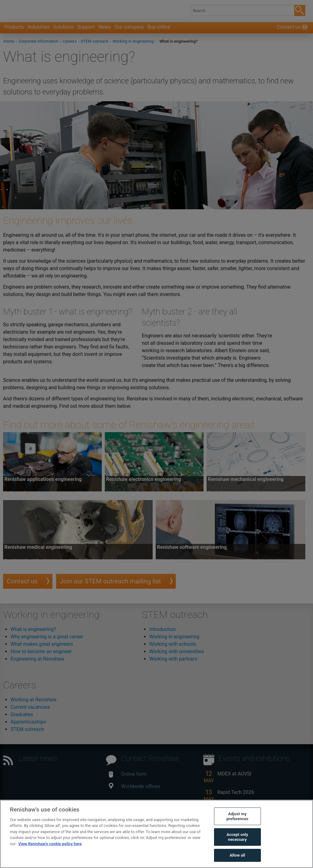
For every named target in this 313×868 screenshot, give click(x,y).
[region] (156, 834)
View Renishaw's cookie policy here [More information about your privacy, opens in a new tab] (50, 844)
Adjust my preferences (237, 816)
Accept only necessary (237, 837)
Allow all (237, 855)
